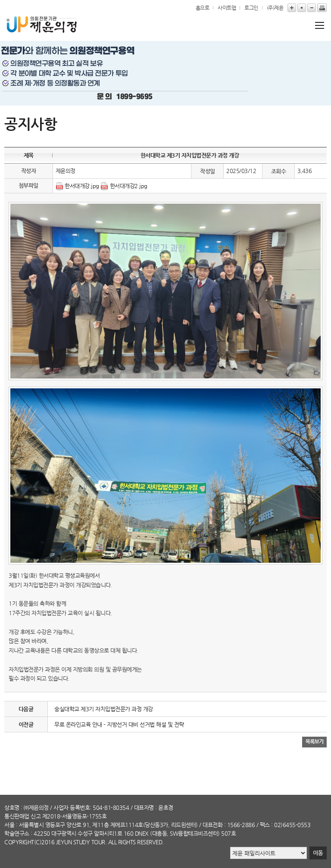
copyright (19, 842)
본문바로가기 (0, 0)
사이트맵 (227, 8)
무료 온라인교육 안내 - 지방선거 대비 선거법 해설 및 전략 (119, 724)
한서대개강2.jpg (129, 186)
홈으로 (203, 8)
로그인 (251, 8)
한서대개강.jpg (82, 186)
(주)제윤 (275, 8)
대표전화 (212, 825)
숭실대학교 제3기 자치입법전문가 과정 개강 (104, 709)
